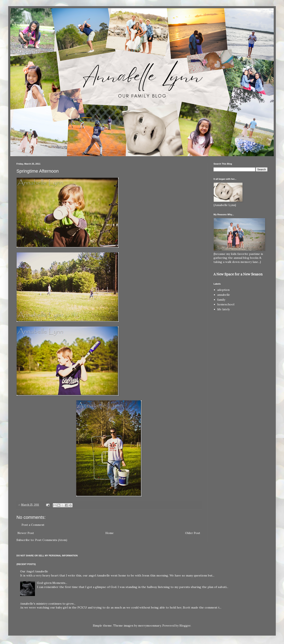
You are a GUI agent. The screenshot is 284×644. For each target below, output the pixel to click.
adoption (223, 290)
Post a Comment (33, 525)
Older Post (193, 533)
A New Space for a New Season (238, 274)
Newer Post (26, 533)
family (221, 300)
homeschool (226, 304)
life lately (223, 309)
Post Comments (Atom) (51, 540)
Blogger (185, 626)
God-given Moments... (52, 583)
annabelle (224, 295)
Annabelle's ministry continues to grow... (48, 604)
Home (110, 533)
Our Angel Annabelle (34, 571)
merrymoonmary (150, 626)
